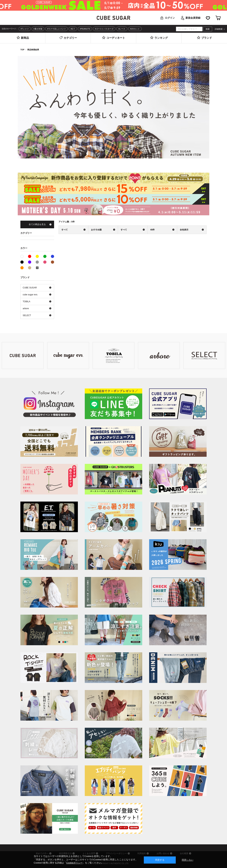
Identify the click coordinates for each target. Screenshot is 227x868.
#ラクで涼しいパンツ (56, 29)
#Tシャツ (25, 29)
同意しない (188, 860)
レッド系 (30, 256)
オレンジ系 (22, 268)
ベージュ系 (30, 268)
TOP (22, 50)
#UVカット (135, 29)
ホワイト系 (23, 256)
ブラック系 (22, 262)
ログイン (170, 18)
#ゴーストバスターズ (104, 29)
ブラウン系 (52, 262)
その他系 (37, 268)
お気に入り (208, 18)
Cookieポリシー (74, 863)
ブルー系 (52, 256)
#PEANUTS (85, 29)
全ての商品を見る (37, 224)
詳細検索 (219, 29)
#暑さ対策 (38, 29)
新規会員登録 (193, 18)
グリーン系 (45, 256)
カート (218, 18)
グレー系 (37, 262)
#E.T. (73, 29)
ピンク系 (45, 262)
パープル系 (30, 262)
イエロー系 (37, 256)
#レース (122, 29)
